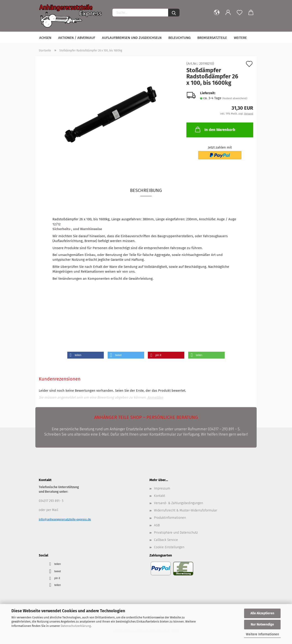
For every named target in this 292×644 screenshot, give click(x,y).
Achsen (45, 38)
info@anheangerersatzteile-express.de (65, 519)
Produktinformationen (170, 518)
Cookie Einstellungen (169, 547)
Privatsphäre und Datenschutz (176, 533)
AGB (157, 525)
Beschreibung (146, 190)
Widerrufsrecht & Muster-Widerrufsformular (186, 510)
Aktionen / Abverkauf (77, 38)
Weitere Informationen (262, 634)
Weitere (240, 38)
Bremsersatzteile (212, 38)
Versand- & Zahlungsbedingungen (179, 503)
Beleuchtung (179, 38)
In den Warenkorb (215, 129)
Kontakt (160, 496)
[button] (86, 355)
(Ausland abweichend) (235, 98)
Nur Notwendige (262, 624)
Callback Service (166, 540)
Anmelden (155, 397)
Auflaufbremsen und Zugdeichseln (132, 38)
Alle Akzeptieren (262, 613)
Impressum (162, 488)
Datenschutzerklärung (76, 626)
